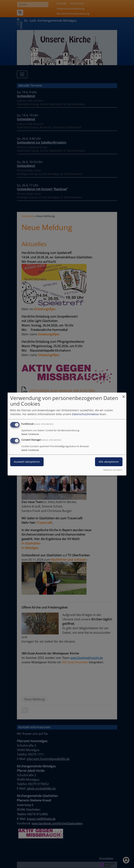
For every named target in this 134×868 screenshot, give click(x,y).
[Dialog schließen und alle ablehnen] (124, 395)
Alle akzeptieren (109, 462)
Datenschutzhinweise (85, 414)
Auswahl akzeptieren (27, 462)
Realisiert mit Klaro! (113, 470)
